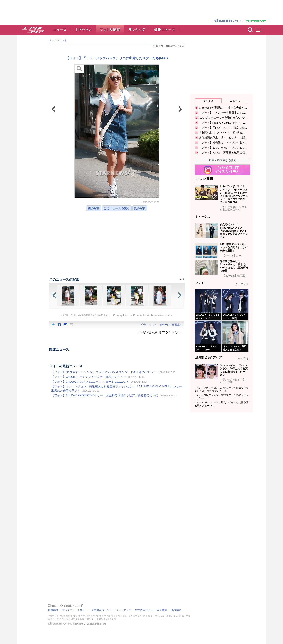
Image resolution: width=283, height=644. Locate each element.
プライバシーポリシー (75, 610)
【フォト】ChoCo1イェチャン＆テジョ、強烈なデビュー (89, 377)
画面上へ (177, 325)
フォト (63, 40)
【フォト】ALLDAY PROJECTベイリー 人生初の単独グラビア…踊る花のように (105, 395)
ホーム (53, 40)
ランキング (137, 30)
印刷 (144, 325)
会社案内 (162, 610)
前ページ (164, 325)
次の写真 (140, 208)
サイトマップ (123, 610)
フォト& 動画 (110, 30)
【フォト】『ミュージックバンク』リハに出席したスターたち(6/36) (117, 58)
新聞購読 (176, 610)
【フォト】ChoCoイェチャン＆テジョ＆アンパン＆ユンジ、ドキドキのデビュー (104, 372)
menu (260, 30)
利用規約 (53, 610)
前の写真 (94, 208)
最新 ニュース (164, 30)
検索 (250, 30)
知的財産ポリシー (102, 610)
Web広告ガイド (144, 610)
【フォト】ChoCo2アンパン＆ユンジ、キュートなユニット (90, 382)
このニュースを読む (117, 208)
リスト (153, 325)
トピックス (83, 30)
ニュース (60, 30)
